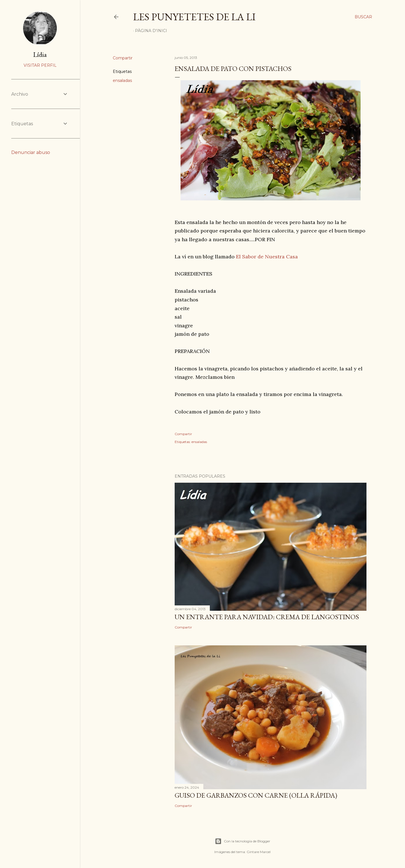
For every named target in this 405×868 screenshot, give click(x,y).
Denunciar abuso (31, 152)
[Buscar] (363, 17)
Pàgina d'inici (151, 31)
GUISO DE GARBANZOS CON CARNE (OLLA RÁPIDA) (256, 795)
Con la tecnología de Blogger (243, 841)
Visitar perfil (40, 65)
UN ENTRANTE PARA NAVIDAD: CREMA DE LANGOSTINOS (267, 617)
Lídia (40, 54)
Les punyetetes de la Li (194, 17)
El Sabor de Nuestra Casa (267, 257)
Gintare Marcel (259, 852)
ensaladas (122, 80)
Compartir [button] (123, 58)
